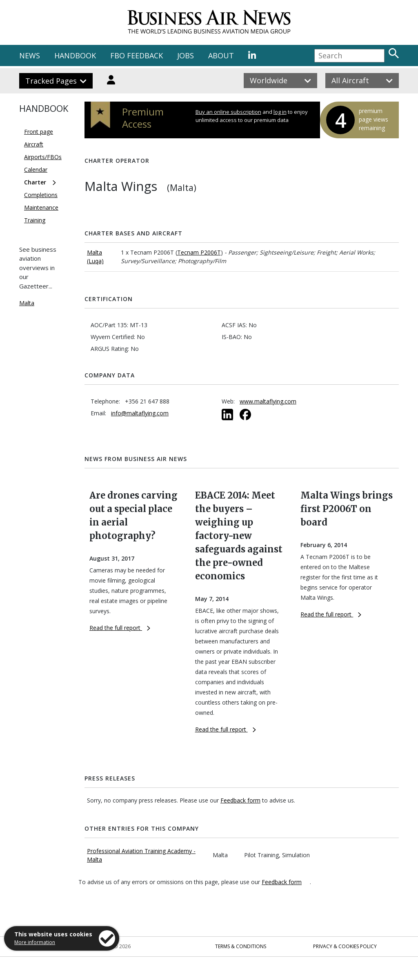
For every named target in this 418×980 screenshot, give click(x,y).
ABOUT (221, 55)
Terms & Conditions (241, 946)
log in (280, 112)
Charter (35, 182)
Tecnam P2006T (199, 252)
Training (35, 220)
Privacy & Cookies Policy (345, 946)
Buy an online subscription (228, 112)
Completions (41, 195)
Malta (27, 303)
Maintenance (41, 207)
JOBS (186, 55)
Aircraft (34, 144)
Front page (39, 132)
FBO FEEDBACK (137, 55)
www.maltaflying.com (268, 401)
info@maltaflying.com (140, 413)
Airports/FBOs (43, 157)
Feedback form (240, 800)
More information (35, 942)
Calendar (36, 170)
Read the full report (120, 628)
